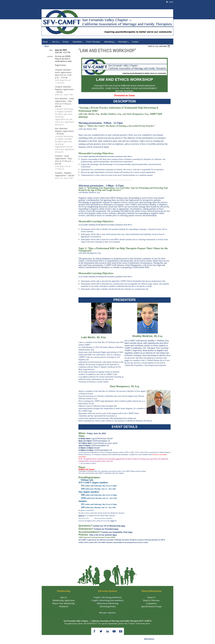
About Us (151, 597)
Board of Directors (151, 600)
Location (50, 56)
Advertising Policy (107, 606)
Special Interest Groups (151, 606)
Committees (151, 603)
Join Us (64, 597)
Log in (171, 2)
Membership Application (64, 600)
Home (44, 8)
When (51, 50)
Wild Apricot (149, 639)
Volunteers (64, 606)
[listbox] (159, 46)
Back (47, 46)
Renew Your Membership (64, 603)
